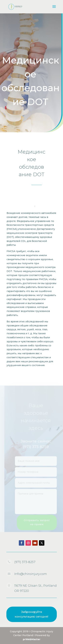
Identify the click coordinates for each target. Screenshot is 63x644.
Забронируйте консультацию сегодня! (32, 614)
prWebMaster (32, 639)
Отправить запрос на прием (38, 522)
